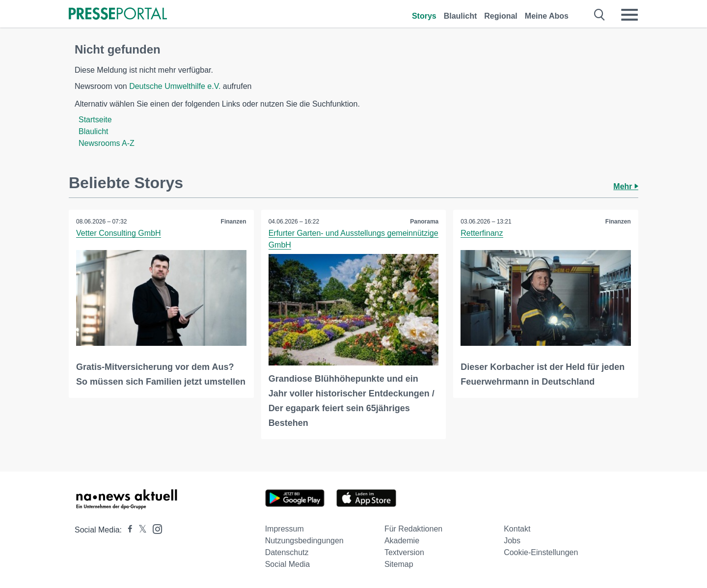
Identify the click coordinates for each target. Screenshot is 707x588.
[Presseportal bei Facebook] (127, 530)
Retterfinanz (482, 233)
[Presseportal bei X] (140, 530)
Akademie (402, 541)
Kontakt (517, 529)
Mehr (626, 186)
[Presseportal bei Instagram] (154, 528)
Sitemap (399, 564)
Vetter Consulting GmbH (119, 233)
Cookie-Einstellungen (541, 552)
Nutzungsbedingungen (304, 541)
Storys (424, 16)
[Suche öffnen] (600, 15)
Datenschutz (287, 552)
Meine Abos (547, 16)
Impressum (285, 529)
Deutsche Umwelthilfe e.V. (175, 86)
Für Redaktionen (413, 529)
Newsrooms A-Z (107, 143)
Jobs (512, 541)
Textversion (404, 552)
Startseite (95, 120)
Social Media (288, 564)
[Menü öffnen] (629, 15)
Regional (501, 16)
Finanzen (234, 222)
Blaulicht (461, 16)
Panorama (424, 222)
